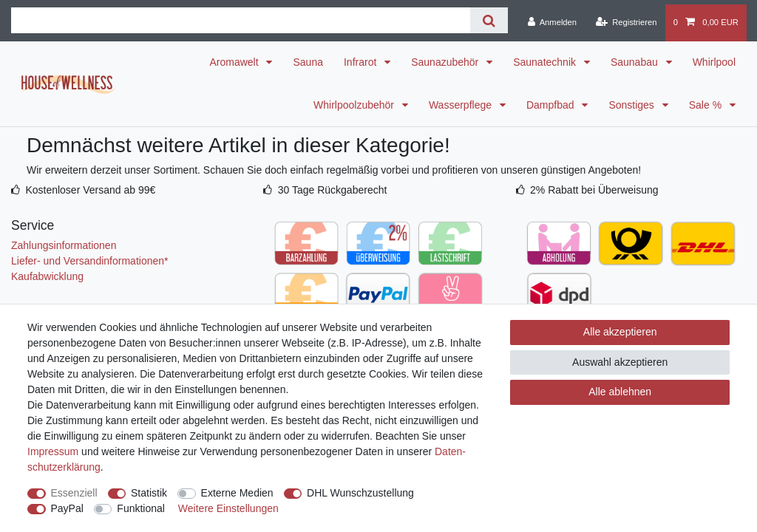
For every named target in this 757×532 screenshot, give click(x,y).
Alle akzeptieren (620, 332)
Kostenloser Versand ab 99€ (90, 190)
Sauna (308, 62)
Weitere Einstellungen (228, 508)
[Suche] (489, 20)
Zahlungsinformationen (64, 245)
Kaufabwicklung (47, 276)
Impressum (53, 451)
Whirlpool (714, 62)
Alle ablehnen (620, 392)
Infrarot (361, 62)
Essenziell (74, 493)
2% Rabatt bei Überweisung (594, 190)
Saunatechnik (546, 62)
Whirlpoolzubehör (355, 105)
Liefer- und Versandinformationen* (89, 261)
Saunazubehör (446, 62)
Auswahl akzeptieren (620, 362)
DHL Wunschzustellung (360, 493)
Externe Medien (237, 493)
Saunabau (636, 62)
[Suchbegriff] (241, 20)
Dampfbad (551, 105)
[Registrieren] (626, 23)
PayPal (67, 508)
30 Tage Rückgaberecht (333, 190)
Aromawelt (235, 62)
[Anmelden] (552, 23)
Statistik (149, 493)
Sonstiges (632, 105)
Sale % (707, 105)
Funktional (141, 508)
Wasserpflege (462, 105)
